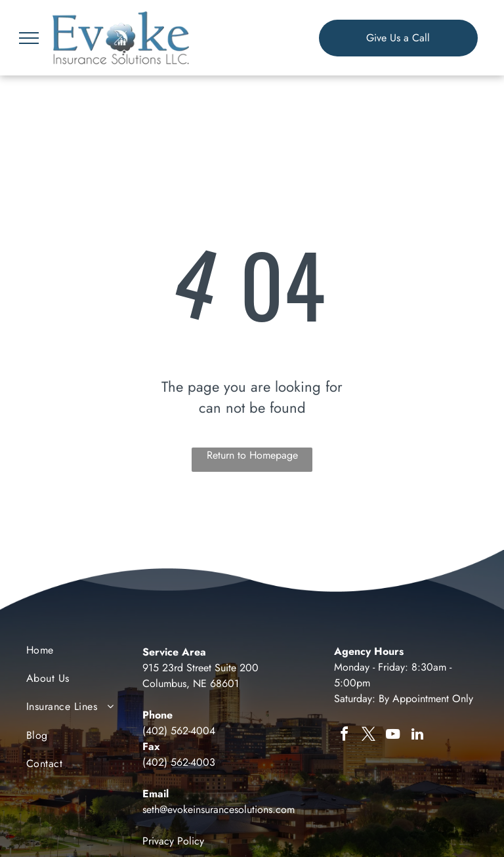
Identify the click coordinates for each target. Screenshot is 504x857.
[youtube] (393, 736)
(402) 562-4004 (179, 731)
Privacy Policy (173, 841)
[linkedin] (417, 736)
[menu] (29, 38)
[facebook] (345, 736)
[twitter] (369, 736)
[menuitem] (79, 653)
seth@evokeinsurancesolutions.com (219, 809)
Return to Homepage (252, 455)
